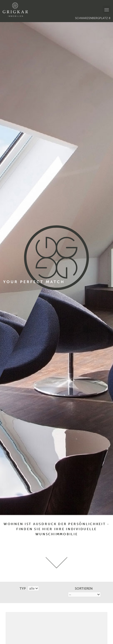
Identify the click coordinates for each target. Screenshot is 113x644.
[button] (107, 10)
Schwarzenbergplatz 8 (93, 18)
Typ (23, 588)
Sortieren (84, 588)
